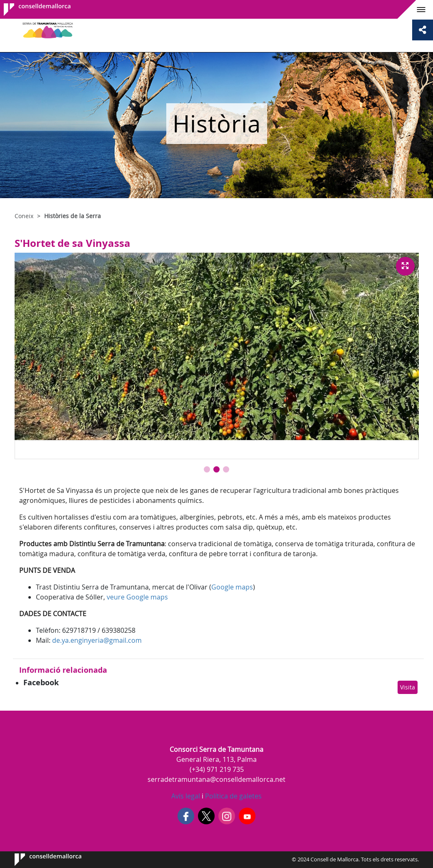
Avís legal (186, 796)
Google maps (232, 587)
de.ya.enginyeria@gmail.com (97, 640)
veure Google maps (137, 597)
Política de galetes (233, 796)
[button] (207, 469)
